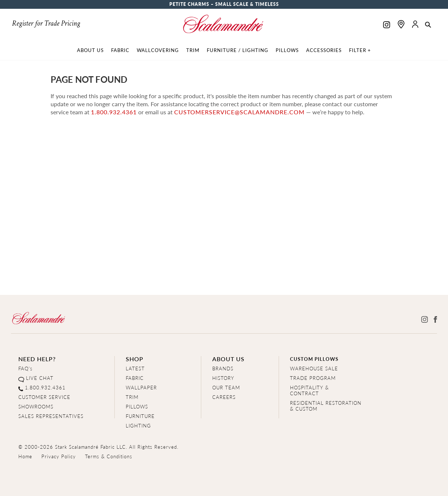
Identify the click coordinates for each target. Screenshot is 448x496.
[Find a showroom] (401, 24)
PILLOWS (137, 406)
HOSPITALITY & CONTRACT (309, 390)
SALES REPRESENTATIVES (51, 416)
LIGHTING (138, 425)
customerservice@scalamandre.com (239, 112)
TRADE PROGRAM (313, 378)
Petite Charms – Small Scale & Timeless (224, 4)
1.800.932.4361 (114, 112)
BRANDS (223, 368)
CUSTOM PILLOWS (314, 359)
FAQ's (25, 368)
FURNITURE (140, 416)
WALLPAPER (141, 387)
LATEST (135, 368)
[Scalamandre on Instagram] (387, 25)
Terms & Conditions (109, 456)
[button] (428, 25)
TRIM (132, 397)
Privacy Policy (59, 456)
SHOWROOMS (36, 406)
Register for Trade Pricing (46, 23)
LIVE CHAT (40, 378)
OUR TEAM (226, 387)
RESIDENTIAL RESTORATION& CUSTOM (326, 406)
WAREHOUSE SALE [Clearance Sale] (314, 368)
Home (25, 456)
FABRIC (135, 378)
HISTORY (223, 378)
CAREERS (224, 397)
